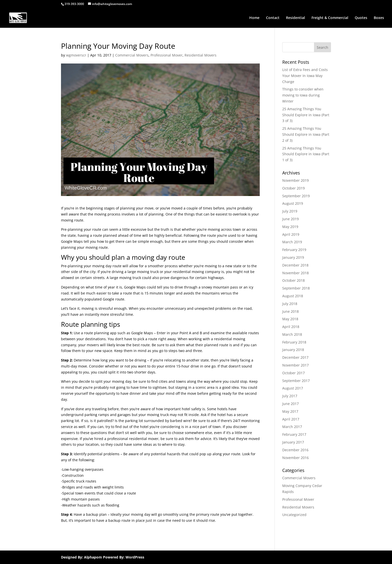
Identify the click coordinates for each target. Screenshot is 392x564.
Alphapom (93, 557)
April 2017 (291, 419)
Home (254, 18)
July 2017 (290, 396)
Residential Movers (200, 55)
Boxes (379, 18)
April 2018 (291, 327)
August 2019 (293, 203)
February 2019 (294, 250)
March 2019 (292, 242)
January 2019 (293, 257)
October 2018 (293, 280)
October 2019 (293, 188)
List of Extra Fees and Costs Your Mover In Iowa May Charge (305, 76)
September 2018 (296, 288)
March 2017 (292, 427)
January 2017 (293, 442)
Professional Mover (166, 55)
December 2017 (295, 357)
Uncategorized (294, 515)
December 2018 (295, 265)
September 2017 (296, 381)
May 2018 (290, 319)
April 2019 (291, 234)
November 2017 (295, 365)
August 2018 (293, 296)
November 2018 (295, 273)
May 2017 (290, 411)
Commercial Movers (132, 55)
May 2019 (290, 227)
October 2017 (293, 373)
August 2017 (293, 388)
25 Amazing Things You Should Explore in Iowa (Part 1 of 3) (306, 154)
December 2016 (295, 450)
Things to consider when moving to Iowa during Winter (303, 95)
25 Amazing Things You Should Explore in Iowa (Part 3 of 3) (306, 115)
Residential (295, 18)
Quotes (361, 18)
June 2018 (290, 311)
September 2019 (296, 196)
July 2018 (290, 304)
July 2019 (290, 211)
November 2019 (295, 180)
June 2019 (290, 219)
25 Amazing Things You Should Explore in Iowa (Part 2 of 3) (306, 134)
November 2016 (295, 458)
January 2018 (293, 350)
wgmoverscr (76, 55)
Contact (273, 18)
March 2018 (292, 334)
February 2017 (294, 434)
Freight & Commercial (330, 18)
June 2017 (290, 404)
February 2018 (294, 342)
